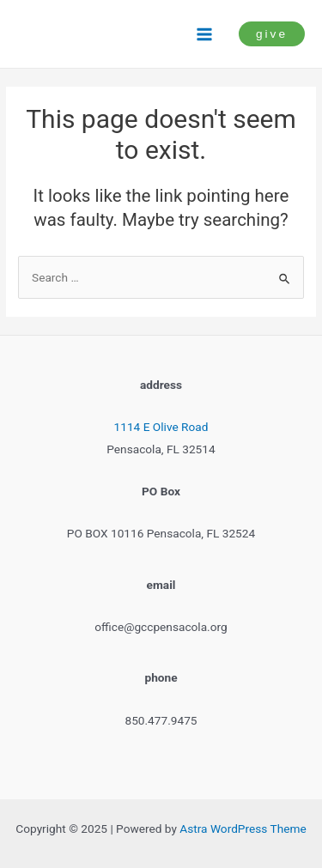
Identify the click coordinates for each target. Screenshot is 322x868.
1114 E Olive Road (161, 427)
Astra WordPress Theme (243, 829)
